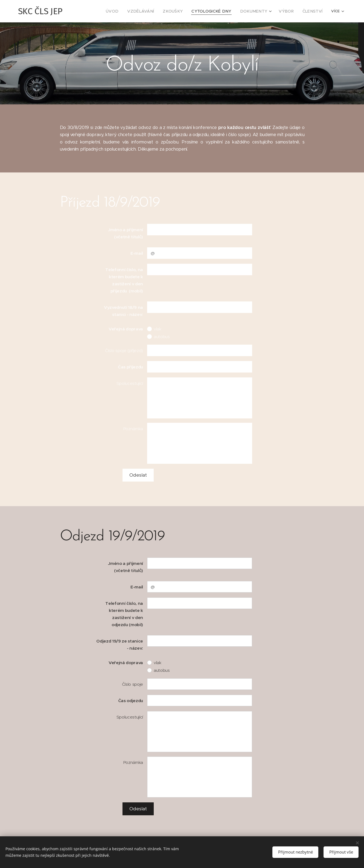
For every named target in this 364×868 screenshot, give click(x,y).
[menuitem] (101, 11)
